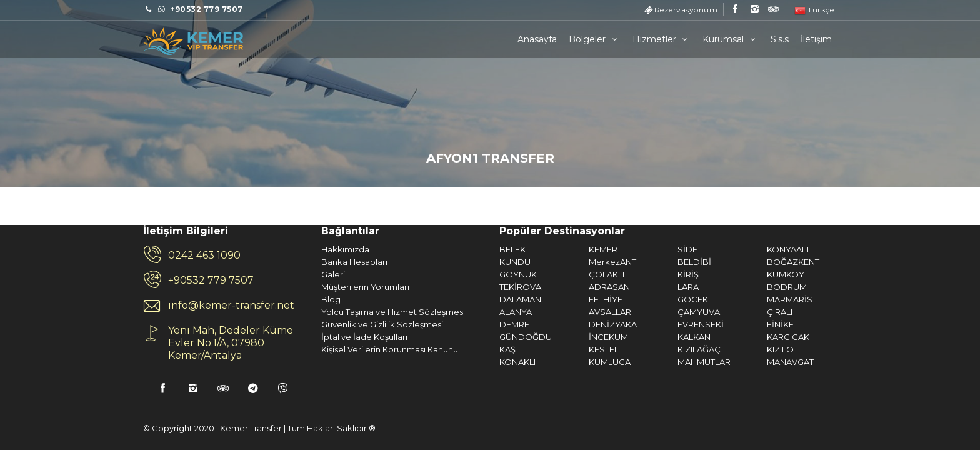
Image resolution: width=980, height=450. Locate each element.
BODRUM (653, 287)
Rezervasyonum (686, 10)
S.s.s (780, 39)
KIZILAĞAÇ (565, 349)
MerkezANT (479, 262)
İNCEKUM (475, 337)
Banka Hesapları (221, 262)
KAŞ (374, 349)
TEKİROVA (387, 287)
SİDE (554, 249)
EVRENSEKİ (567, 324)
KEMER (469, 249)
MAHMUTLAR (570, 362)
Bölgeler (595, 39)
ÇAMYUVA (565, 312)
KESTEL (470, 349)
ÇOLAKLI (473, 274)
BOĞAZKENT (659, 262)
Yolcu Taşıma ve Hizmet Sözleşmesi (259, 312)
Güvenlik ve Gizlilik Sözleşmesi (248, 324)
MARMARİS (656, 299)
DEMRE (381, 324)
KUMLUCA (476, 362)
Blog (197, 299)
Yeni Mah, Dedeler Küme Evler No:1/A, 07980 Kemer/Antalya (97, 343)
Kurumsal (731, 39)
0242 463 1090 (71, 255)
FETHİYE (472, 299)
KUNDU (381, 262)
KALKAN (560, 337)
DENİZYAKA (479, 324)
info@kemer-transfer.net (97, 305)
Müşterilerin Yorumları (232, 287)
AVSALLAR (476, 312)
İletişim (816, 39)
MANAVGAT (657, 362)
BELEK (379, 249)
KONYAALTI (656, 249)
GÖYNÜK (384, 274)
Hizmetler (662, 39)
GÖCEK (559, 299)
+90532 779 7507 (77, 280)
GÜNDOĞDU (392, 337)
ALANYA (382, 312)
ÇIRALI (646, 312)
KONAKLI (384, 362)
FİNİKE (647, 324)
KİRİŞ (554, 274)
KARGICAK (654, 337)
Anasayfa (537, 39)
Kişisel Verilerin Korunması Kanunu (256, 349)
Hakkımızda (212, 249)
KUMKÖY (652, 274)
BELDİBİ (561, 262)
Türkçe (814, 10)
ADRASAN (476, 287)
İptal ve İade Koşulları (231, 337)
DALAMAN (387, 299)
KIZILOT (649, 349)
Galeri (199, 274)
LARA (554, 287)
